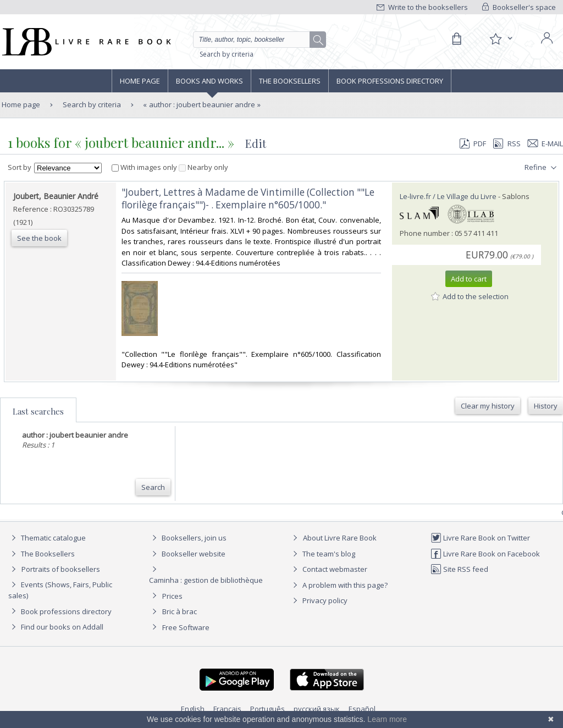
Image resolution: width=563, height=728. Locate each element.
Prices (172, 596)
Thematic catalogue (47, 538)
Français (227, 709)
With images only (145, 167)
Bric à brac (180, 611)
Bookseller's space (519, 7)
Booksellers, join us (188, 538)
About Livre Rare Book (340, 538)
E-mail (545, 144)
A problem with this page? (339, 585)
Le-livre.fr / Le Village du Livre (448, 196)
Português (267, 709)
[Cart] (456, 39)
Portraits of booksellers (61, 569)
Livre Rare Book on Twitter (480, 538)
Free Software (186, 627)
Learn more (387, 719)
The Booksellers (290, 81)
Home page (140, 81)
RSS (506, 144)
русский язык (317, 709)
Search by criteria (227, 54)
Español (362, 709)
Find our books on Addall (56, 627)
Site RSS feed (459, 569)
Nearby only (203, 167)
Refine (542, 168)
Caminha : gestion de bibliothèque (206, 580)
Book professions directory (390, 81)
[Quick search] (256, 40)
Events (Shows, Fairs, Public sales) (60, 590)
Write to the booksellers (422, 7)
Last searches (38, 411)
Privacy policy (319, 600)
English (193, 709)
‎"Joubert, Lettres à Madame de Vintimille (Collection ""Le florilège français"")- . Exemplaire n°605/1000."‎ (248, 198)
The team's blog (322, 554)
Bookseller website (187, 554)
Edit (256, 143)
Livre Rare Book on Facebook (485, 554)
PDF (473, 144)
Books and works (209, 81)
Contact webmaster (329, 569)
